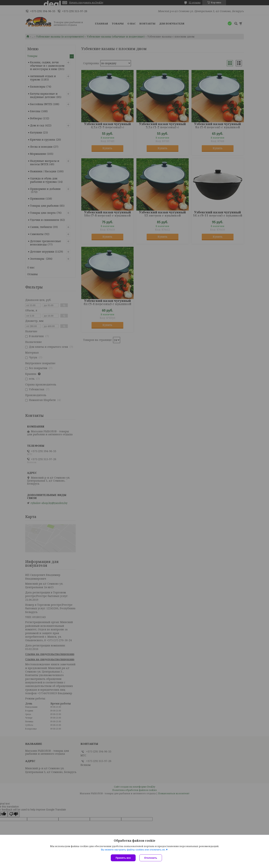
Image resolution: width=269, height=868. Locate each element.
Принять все (123, 858)
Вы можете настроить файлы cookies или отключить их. (133, 850)
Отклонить (151, 858)
